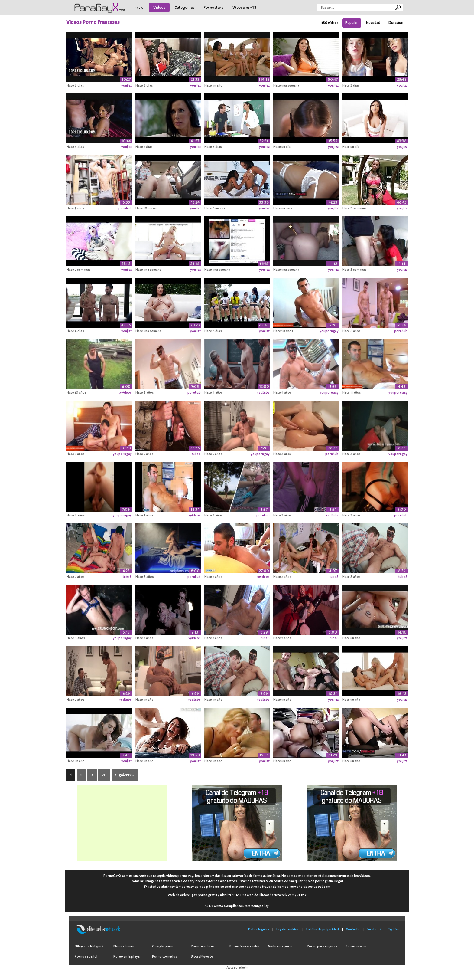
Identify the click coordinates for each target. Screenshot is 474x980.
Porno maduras (203, 946)
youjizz (127, 85)
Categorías (184, 7)
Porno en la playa (127, 956)
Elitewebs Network (89, 946)
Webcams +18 (244, 7)
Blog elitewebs (202, 956)
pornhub (125, 208)
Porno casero (356, 946)
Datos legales (259, 929)
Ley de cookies (287, 929)
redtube (263, 392)
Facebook (374, 929)
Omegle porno (163, 946)
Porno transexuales (245, 946)
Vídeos (159, 7)
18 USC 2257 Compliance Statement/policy (237, 906)
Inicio (139, 7)
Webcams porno (281, 946)
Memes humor (124, 946)
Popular (352, 23)
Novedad (373, 23)
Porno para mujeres (322, 946)
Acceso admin (237, 967)
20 (104, 775)
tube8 (196, 454)
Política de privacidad (322, 929)
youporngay (329, 331)
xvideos (126, 392)
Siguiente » (125, 775)
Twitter (394, 929)
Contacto (353, 929)
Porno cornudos (165, 956)
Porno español (86, 956)
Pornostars (213, 7)
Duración (396, 23)
